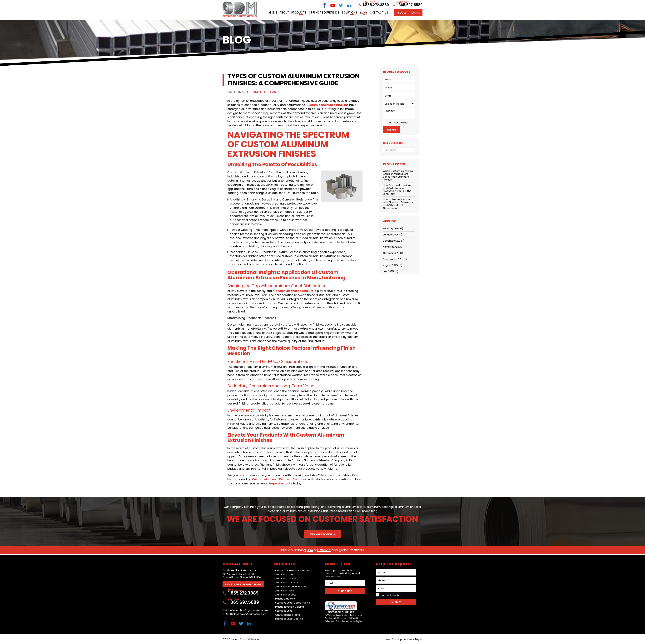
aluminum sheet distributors (296, 291)
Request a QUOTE (408, 18)
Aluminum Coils (284, 574)
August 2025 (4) (393, 265)
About (312, 12)
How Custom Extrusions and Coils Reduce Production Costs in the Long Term (397, 189)
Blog (395, 12)
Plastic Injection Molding (290, 606)
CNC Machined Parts (288, 614)
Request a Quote (322, 534)
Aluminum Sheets (286, 594)
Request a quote (280, 483)
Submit (391, 130)
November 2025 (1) (394, 247)
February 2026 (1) (393, 228)
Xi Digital (417, 639)
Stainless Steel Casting (289, 618)
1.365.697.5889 (407, 4)
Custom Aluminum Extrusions (293, 570)
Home (299, 12)
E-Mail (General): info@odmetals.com (245, 610)
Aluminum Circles (285, 578)
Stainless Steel (284, 610)
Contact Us (412, 12)
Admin (246, 92)
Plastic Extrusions (285, 598)
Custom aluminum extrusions (327, 105)
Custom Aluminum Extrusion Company (279, 479)
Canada (324, 551)
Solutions (380, 12)
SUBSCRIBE (345, 591)
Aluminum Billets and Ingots (292, 586)
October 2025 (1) (393, 253)
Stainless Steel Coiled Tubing (293, 602)
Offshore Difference (354, 12)
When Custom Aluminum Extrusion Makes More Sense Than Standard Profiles (398, 175)
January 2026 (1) (393, 235)
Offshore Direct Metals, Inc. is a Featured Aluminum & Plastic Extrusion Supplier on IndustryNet (344, 611)
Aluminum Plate (285, 590)
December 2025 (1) (394, 241)
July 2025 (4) (391, 271)
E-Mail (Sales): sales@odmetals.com (244, 614)
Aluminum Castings (287, 582)
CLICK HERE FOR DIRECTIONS (244, 584)
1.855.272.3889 (374, 4)
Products (328, 12)
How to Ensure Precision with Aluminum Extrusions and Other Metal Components (398, 204)
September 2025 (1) (395, 259)
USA (310, 551)
